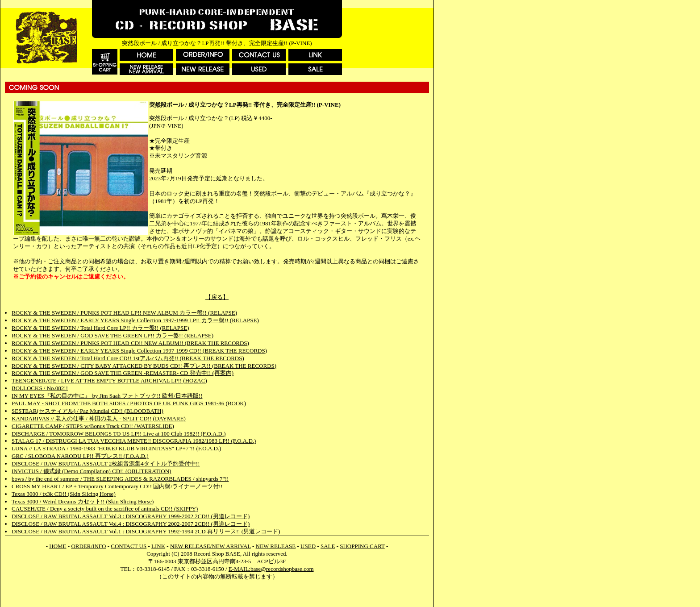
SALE (328, 546)
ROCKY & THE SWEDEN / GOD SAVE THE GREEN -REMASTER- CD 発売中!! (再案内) (123, 373)
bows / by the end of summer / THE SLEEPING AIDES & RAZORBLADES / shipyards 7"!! (120, 479)
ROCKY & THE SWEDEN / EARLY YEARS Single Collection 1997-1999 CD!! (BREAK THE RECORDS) (139, 351)
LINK (158, 546)
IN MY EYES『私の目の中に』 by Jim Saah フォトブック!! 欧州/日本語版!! (107, 396)
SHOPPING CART (362, 546)
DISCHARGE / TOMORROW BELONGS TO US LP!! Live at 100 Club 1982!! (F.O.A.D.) (119, 434)
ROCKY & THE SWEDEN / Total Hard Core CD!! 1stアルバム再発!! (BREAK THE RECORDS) (128, 358)
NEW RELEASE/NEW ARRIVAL (210, 546)
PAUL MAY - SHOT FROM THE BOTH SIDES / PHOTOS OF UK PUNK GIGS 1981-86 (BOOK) (129, 403)
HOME (58, 546)
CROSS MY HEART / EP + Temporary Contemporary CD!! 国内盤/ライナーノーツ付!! (117, 486)
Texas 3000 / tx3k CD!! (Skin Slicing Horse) (64, 494)
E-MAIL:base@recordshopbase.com (271, 569)
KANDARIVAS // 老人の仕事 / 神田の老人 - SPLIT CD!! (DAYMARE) (99, 418)
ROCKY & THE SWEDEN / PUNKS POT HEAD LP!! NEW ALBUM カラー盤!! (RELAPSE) (124, 313)
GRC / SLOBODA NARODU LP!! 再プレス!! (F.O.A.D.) (80, 456)
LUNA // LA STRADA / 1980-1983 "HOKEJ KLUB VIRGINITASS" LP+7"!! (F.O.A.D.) (116, 448)
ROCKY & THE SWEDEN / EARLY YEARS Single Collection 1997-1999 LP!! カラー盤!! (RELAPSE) (135, 320)
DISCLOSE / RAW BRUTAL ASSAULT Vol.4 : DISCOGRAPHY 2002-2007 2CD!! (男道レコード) (131, 524)
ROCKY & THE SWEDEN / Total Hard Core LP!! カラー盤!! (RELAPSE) (100, 328)
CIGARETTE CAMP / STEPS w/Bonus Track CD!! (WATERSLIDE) (93, 426)
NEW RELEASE (276, 546)
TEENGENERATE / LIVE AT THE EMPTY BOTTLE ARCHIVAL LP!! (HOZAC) (109, 380)
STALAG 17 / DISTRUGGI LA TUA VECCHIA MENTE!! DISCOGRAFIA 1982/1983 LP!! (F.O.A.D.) (134, 441)
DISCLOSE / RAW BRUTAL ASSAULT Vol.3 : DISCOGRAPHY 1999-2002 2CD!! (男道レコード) (131, 516)
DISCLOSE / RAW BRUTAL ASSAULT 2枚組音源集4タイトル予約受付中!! (106, 464)
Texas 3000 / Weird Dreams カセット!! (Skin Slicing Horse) (83, 501)
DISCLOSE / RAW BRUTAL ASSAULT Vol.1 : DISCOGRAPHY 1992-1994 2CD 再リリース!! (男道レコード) (146, 531)
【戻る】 (217, 297)
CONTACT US (129, 546)
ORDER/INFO (88, 546)
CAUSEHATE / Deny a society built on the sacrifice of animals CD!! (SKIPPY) (105, 509)
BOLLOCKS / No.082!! (40, 388)
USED (308, 546)
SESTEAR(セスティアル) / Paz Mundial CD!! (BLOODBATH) (87, 411)
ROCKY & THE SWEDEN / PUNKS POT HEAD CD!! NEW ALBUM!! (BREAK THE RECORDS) (130, 343)
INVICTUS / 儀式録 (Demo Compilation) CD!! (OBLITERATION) (91, 471)
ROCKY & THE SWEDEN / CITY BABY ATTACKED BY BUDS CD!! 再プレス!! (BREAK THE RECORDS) (144, 366)
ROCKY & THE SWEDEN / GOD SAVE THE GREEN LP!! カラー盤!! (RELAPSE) (112, 335)
